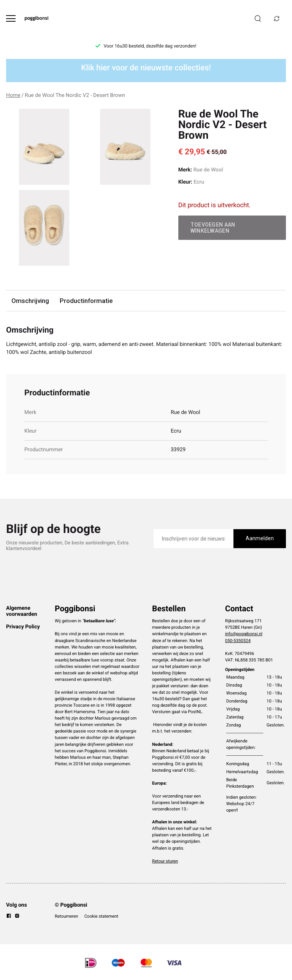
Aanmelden (260, 538)
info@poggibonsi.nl (244, 634)
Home (13, 95)
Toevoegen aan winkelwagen (213, 228)
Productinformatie (86, 301)
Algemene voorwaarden (22, 611)
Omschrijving (30, 301)
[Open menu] (11, 18)
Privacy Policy (23, 627)
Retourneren (67, 916)
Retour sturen (165, 861)
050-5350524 (238, 641)
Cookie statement (101, 916)
